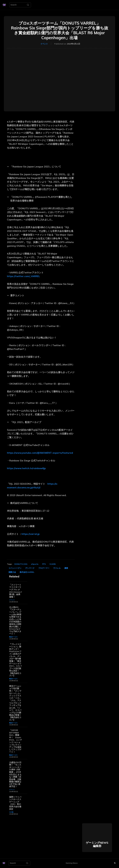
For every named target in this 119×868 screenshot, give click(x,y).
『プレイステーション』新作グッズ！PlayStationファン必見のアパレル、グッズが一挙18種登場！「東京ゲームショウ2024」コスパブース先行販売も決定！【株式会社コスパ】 (15, 660)
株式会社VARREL (27, 572)
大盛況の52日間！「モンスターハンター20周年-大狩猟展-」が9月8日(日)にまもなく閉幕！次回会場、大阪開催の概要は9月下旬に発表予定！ (15, 775)
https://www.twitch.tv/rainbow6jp (26, 468)
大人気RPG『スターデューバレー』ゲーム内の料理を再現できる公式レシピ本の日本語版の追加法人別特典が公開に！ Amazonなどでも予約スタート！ (15, 621)
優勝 (66, 568)
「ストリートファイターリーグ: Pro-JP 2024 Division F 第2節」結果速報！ (16, 591)
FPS (44, 564)
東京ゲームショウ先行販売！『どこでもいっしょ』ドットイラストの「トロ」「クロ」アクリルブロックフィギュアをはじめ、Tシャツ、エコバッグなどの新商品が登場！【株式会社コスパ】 (15, 703)
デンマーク (30, 568)
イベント (44, 44)
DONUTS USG (21, 564)
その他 (11, 812)
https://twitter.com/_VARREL (24, 276)
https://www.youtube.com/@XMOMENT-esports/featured (40, 453)
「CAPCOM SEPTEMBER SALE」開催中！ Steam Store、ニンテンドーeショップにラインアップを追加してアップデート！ (16, 741)
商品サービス (13, 637)
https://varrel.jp (31, 534)
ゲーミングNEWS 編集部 (97, 844)
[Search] (28, 5)
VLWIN (53, 564)
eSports (35, 564)
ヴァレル (57, 568)
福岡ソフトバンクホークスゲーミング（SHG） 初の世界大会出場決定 (15, 803)
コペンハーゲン (15, 568)
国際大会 (12, 572)
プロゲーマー (44, 568)
